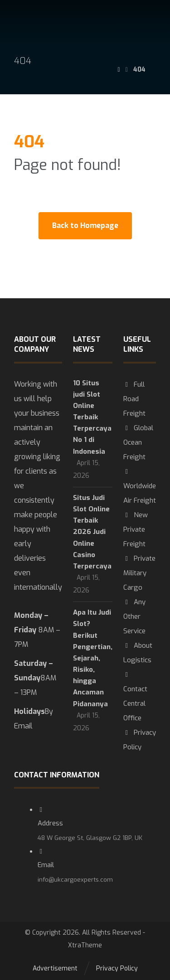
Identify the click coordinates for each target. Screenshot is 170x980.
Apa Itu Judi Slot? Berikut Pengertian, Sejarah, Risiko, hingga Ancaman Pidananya (93, 658)
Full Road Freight (134, 399)
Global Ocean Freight (138, 442)
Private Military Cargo (139, 573)
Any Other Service (134, 616)
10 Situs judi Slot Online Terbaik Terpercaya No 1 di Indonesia (92, 417)
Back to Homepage (85, 226)
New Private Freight (136, 529)
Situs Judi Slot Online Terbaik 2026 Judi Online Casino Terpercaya (92, 532)
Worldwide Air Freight (140, 487)
